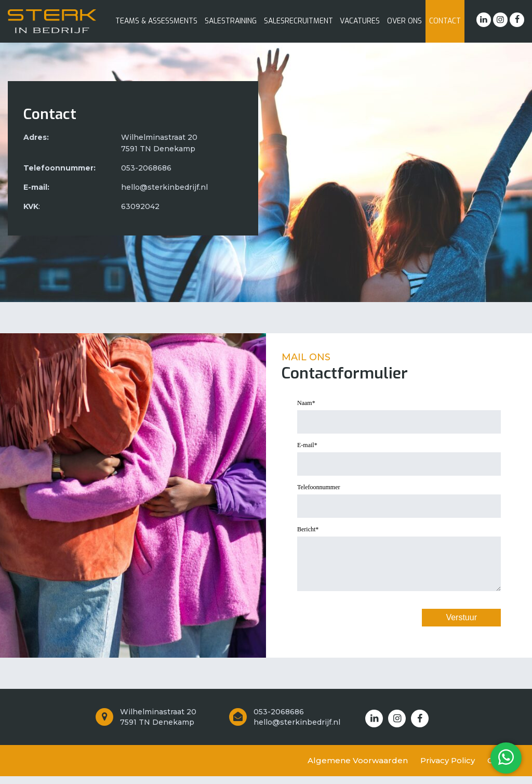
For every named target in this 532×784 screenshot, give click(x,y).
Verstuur (461, 625)
